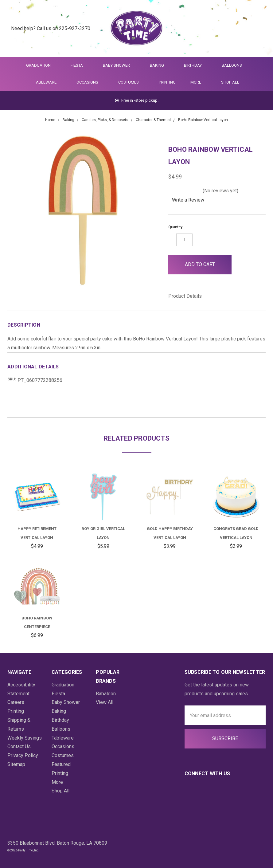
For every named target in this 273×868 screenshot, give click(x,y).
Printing (167, 82)
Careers (16, 702)
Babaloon (106, 694)
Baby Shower (119, 65)
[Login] (244, 28)
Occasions (90, 82)
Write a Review (188, 200)
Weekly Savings (25, 738)
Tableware (48, 82)
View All (105, 702)
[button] (242, 265)
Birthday (195, 65)
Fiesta (79, 65)
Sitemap (16, 764)
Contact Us (19, 746)
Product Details (187, 296)
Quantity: (176, 227)
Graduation (41, 65)
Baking (160, 65)
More (195, 82)
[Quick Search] (229, 28)
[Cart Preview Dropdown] (259, 28)
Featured (61, 764)
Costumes (131, 82)
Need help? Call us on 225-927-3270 (51, 28)
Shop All (230, 82)
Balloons (234, 65)
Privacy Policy (23, 755)
